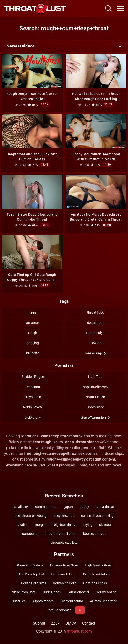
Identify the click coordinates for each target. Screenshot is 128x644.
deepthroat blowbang (31, 516)
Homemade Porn (64, 574)
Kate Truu (95, 377)
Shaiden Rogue (33, 377)
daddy (84, 507)
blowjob (95, 343)
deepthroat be (64, 516)
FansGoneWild (78, 592)
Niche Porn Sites (24, 592)
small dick (21, 507)
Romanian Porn (65, 583)
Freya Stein (33, 397)
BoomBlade (95, 407)
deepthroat (95, 323)
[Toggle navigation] (120, 8)
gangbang (30, 534)
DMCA (71, 623)
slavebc (105, 525)
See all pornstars (95, 417)
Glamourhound (72, 601)
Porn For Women (59, 610)
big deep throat (65, 525)
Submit (39, 623)
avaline (23, 525)
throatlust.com (79, 631)
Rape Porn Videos (30, 565)
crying (88, 525)
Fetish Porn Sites (34, 583)
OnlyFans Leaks (95, 583)
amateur (33, 323)
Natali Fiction (95, 397)
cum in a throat (47, 507)
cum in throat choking (97, 516)
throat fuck (95, 312)
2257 (55, 623)
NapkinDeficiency (95, 387)
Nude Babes (51, 592)
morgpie (41, 525)
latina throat (105, 507)
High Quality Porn (98, 565)
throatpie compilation (60, 534)
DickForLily (33, 417)
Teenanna (33, 387)
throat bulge (95, 333)
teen (33, 312)
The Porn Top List (31, 574)
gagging (33, 343)
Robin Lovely (33, 407)
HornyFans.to (106, 592)
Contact (89, 623)
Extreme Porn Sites (64, 565)
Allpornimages (43, 601)
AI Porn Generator (103, 601)
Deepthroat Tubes (96, 574)
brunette (33, 353)
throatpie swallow (64, 543)
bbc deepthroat (94, 534)
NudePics (18, 601)
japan (69, 507)
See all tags (95, 353)
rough (33, 333)
